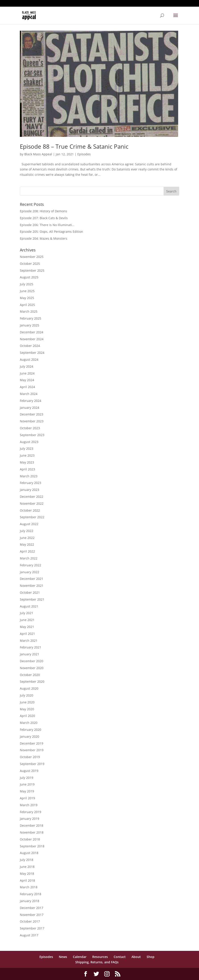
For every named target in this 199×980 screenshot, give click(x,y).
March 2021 (29, 641)
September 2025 (32, 270)
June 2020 (27, 702)
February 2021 (31, 647)
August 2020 (29, 688)
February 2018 (31, 894)
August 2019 (29, 771)
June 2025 (27, 291)
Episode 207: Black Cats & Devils (44, 218)
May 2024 (27, 380)
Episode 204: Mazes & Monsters (44, 238)
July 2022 (27, 531)
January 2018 (30, 901)
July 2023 (27, 448)
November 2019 (32, 750)
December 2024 (32, 332)
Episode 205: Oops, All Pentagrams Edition (51, 232)
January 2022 (30, 572)
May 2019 (27, 791)
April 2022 (27, 551)
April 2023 (27, 469)
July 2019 (27, 778)
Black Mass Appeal (38, 154)
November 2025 (32, 257)
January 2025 (30, 325)
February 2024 (31, 401)
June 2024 (27, 373)
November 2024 (32, 339)
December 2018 (32, 825)
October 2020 (30, 675)
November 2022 (32, 503)
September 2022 (32, 517)
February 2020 (31, 730)
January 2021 (30, 654)
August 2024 (29, 359)
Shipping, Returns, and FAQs (97, 962)
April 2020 (27, 716)
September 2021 (32, 599)
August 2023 (29, 442)
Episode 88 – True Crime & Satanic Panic (74, 146)
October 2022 (30, 510)
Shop (151, 957)
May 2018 (27, 874)
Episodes (84, 154)
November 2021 (32, 586)
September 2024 (32, 353)
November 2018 (32, 832)
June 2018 (27, 867)
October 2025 (30, 264)
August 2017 (29, 935)
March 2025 (29, 311)
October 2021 (30, 592)
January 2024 (30, 408)
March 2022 (29, 558)
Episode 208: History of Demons (43, 211)
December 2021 (32, 579)
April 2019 (27, 798)
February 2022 (31, 565)
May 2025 (27, 298)
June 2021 (27, 620)
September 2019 (32, 764)
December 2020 (32, 661)
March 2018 (29, 887)
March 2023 (29, 476)
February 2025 (31, 318)
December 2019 (32, 743)
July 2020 (27, 695)
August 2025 (29, 277)
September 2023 (32, 435)
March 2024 (29, 394)
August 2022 (29, 524)
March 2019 (29, 805)
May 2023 (27, 462)
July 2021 (27, 613)
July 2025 (27, 284)
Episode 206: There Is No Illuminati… (47, 225)
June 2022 (27, 538)
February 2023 (31, 483)
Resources (100, 957)
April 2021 (27, 634)
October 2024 (30, 346)
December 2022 (32, 497)
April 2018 (27, 880)
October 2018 (30, 839)
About (136, 957)
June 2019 (27, 784)
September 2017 (32, 928)
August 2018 (29, 853)
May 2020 (27, 709)
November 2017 (32, 915)
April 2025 (27, 305)
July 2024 (27, 366)
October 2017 (30, 921)
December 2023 (32, 414)
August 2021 (29, 606)
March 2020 (29, 723)
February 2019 (31, 812)
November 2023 (32, 421)
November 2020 (32, 668)
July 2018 (27, 860)
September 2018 (32, 846)
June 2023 (27, 455)
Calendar (80, 957)
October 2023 (30, 428)
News (63, 957)
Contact (120, 957)
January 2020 (30, 736)
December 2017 (32, 908)
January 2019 (30, 819)
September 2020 (32, 681)
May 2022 (27, 544)
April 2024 (27, 387)
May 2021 (27, 627)
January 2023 (30, 490)
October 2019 (30, 757)
